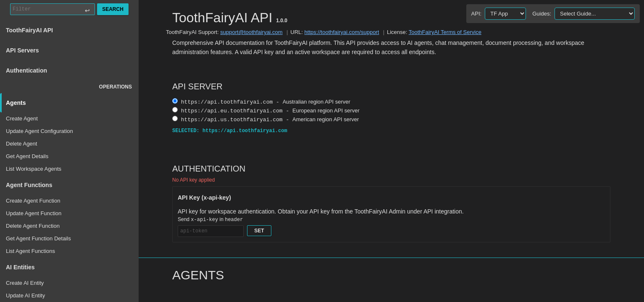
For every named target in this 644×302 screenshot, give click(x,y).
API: (477, 14)
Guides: (542, 14)
